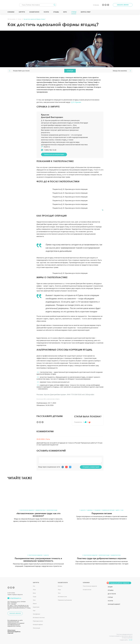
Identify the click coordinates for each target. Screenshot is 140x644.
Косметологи (34, 12)
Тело (34, 600)
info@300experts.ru (16, 598)
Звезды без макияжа (120, 71)
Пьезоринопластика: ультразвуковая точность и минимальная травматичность (38, 560)
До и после (112, 594)
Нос (34, 586)
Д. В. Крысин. (76, 102)
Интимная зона (62, 597)
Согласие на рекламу (127, 638)
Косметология (87, 590)
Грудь (35, 597)
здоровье (90, 510)
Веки (34, 593)
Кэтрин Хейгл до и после (21, 71)
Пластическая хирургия (90, 586)
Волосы (60, 586)
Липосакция (36, 628)
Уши (34, 611)
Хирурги (22, 12)
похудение (97, 510)
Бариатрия (36, 607)
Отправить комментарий (91, 467)
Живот (35, 604)
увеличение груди (52, 510)
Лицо (34, 590)
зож (122, 510)
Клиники (11, 12)
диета (118, 510)
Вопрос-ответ (86, 12)
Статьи (74, 12)
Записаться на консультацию (54, 154)
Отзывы (56, 12)
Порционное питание (102, 513)
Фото (65, 12)
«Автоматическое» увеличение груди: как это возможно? (38, 515)
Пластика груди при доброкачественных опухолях (102, 558)
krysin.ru (47, 147)
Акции (110, 587)
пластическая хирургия (27, 510)
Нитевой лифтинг (38, 625)
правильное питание (108, 510)
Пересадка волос (38, 621)
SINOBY (131, 640)
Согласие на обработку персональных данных (121, 636)
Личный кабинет (114, 604)
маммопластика (40, 510)
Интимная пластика (39, 618)
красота (83, 510)
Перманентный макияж (65, 600)
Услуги (46, 12)
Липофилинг (37, 614)
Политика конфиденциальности (125, 634)
